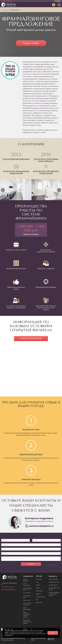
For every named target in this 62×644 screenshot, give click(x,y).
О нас (37, 582)
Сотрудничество (40, 597)
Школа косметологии (27, 585)
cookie (6, 632)
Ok (53, 633)
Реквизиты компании (54, 582)
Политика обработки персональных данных (54, 594)
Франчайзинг (39, 591)
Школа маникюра (26, 580)
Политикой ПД (9, 635)
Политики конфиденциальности (49, 566)
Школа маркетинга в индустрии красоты (27, 615)
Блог (37, 600)
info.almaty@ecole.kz (8, 590)
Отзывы (38, 588)
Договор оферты (53, 585)
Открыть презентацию (31, 338)
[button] (59, 4)
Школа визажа (27, 593)
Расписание (39, 579)
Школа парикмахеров (27, 609)
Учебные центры (53, 579)
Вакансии (38, 594)
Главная (5, 10)
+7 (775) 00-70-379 (6, 1)
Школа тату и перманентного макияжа (27, 622)
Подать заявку (31, 43)
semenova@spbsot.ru (41, 526)
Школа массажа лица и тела (27, 604)
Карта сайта (39, 603)
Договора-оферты (52, 564)
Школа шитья (27, 600)
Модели (38, 585)
